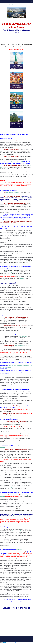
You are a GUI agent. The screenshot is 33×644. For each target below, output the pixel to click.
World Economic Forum (16, 402)
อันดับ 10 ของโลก (23, 336)
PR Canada (25, 198)
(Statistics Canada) (19, 345)
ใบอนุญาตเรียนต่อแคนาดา (15, 487)
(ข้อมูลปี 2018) (22, 278)
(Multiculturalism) (21, 550)
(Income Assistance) (18, 516)
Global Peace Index (17, 531)
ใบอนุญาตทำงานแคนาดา (13, 351)
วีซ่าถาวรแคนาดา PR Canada (12, 192)
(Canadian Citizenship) (17, 162)
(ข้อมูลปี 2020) (13, 272)
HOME (2, 4)
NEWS (6, 4)
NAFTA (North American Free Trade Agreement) (13, 275)
